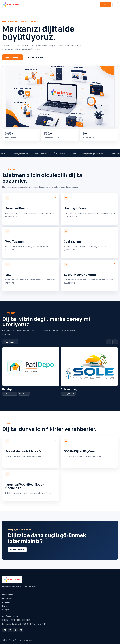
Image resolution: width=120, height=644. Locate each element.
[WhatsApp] (21, 630)
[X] (15, 630)
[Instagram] (5, 630)
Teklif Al (106, 5)
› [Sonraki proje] (115, 342)
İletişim (6, 610)
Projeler (6, 602)
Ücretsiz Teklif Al (13, 57)
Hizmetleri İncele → (34, 57)
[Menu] (115, 5)
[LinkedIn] (10, 630)
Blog (4, 606)
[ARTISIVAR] (12, 5)
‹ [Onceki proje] (109, 342)
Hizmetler (7, 599)
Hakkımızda (8, 595)
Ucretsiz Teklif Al (17, 550)
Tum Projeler (10, 342)
